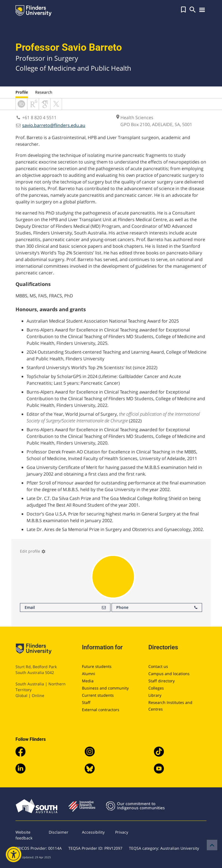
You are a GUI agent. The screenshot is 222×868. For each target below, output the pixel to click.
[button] (183, 10)
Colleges (156, 688)
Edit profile (33, 551)
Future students (97, 666)
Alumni (89, 674)
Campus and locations (169, 674)
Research (44, 92)
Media (88, 681)
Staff (86, 702)
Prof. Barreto (30, 137)
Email (65, 607)
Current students (98, 695)
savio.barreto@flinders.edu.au (54, 125)
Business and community (105, 688)
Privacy (122, 832)
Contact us (158, 666)
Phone (157, 607)
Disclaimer (59, 832)
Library (155, 695)
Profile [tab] (22, 92)
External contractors (101, 710)
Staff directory (162, 681)
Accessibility (93, 832)
